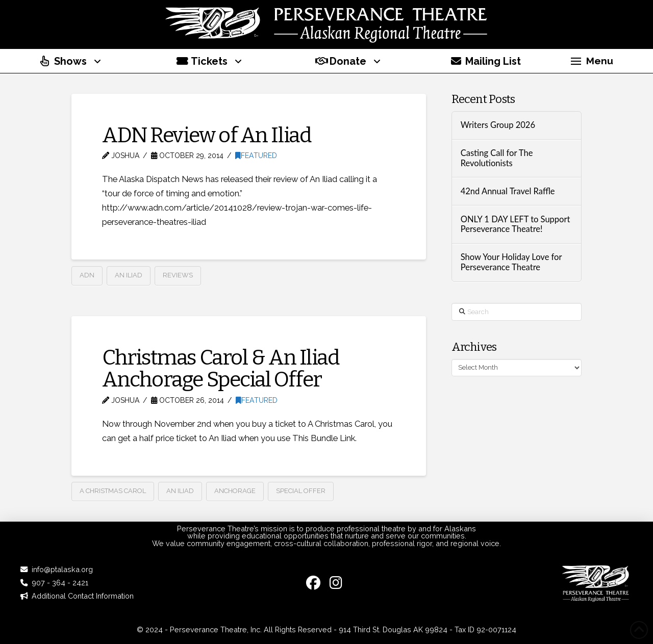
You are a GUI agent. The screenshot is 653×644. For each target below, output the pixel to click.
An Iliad (129, 275)
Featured (256, 156)
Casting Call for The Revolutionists (497, 158)
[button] (592, 61)
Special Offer (301, 491)
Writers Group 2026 (498, 125)
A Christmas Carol (113, 491)
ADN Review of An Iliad (207, 135)
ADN (87, 275)
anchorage (235, 491)
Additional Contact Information (83, 596)
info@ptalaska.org (62, 569)
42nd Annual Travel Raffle (508, 191)
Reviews (178, 275)
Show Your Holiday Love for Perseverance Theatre (511, 262)
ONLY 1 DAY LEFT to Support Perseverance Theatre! (516, 225)
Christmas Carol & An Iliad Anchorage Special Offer (221, 368)
